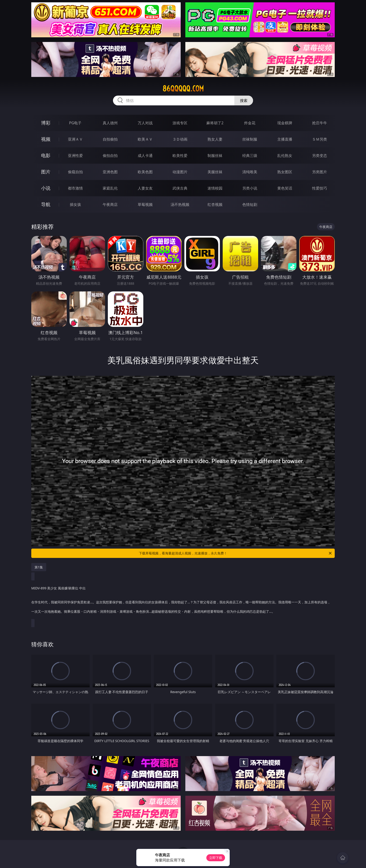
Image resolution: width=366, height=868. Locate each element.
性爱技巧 (320, 188)
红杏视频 (215, 204)
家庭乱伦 (110, 188)
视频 (46, 139)
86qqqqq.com (183, 89)
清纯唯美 (250, 172)
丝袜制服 (250, 139)
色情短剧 (250, 204)
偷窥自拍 (75, 172)
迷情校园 (215, 188)
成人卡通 (145, 156)
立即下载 (216, 858)
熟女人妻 (215, 139)
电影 (46, 155)
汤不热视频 (180, 204)
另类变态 (320, 156)
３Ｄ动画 (180, 139)
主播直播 (285, 139)
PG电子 (75, 123)
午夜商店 (110, 204)
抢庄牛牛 (320, 123)
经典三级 (250, 156)
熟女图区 (285, 172)
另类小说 (250, 188)
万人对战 (145, 123)
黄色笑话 (285, 188)
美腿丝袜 (215, 172)
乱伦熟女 (285, 156)
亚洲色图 (110, 172)
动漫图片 (180, 172)
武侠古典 (180, 188)
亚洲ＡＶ (75, 139)
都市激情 (75, 188)
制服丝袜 (215, 156)
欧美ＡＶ (145, 139)
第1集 (39, 567)
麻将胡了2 (215, 123)
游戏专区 (180, 123)
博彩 (46, 123)
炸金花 (250, 123)
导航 (46, 204)
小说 (46, 188)
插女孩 (75, 204)
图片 (46, 172)
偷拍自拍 (110, 156)
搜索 (244, 100)
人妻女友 (145, 188)
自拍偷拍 (110, 139)
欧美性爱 (180, 156)
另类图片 (320, 172)
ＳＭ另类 (320, 139)
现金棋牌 (285, 123)
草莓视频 (145, 204)
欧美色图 (145, 172)
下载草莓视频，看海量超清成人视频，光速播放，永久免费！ (236, 553)
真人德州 (110, 123)
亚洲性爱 (75, 156)
